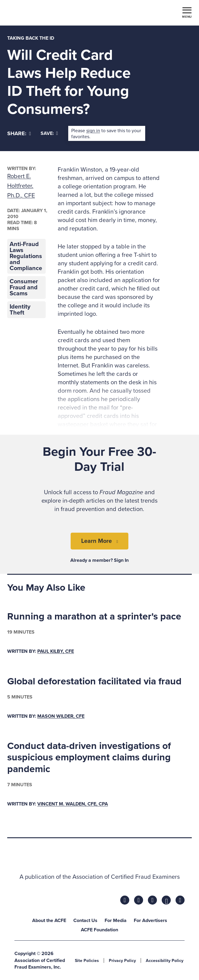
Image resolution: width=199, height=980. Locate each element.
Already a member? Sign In (99, 560)
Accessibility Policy (165, 961)
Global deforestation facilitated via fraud (94, 681)
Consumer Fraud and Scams (24, 288)
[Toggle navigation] (187, 12)
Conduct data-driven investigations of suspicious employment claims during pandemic (89, 758)
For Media (116, 921)
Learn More (96, 541)
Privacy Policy (122, 961)
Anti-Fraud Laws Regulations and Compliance (26, 256)
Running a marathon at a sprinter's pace (94, 616)
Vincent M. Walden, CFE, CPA (73, 804)
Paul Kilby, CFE (56, 651)
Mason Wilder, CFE (61, 716)
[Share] (19, 134)
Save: (49, 133)
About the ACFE (49, 921)
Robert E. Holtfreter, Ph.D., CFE (21, 186)
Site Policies (87, 961)
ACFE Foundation (99, 930)
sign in (93, 131)
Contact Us (85, 921)
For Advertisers (150, 921)
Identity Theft (20, 310)
